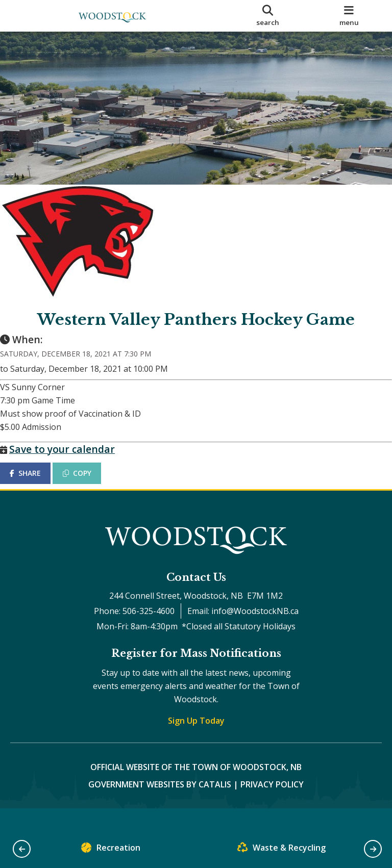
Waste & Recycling (281, 850)
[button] (22, 849)
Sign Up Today (196, 741)
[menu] (349, 16)
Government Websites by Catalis (160, 805)
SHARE (35, 483)
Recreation (111, 850)
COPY (87, 483)
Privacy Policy (272, 805)
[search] (268, 16)
